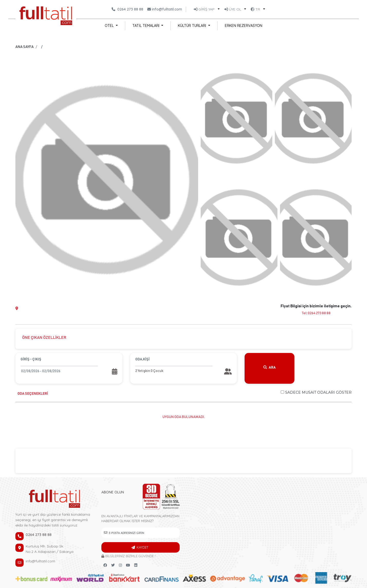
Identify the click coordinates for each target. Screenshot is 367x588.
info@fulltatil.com (167, 9)
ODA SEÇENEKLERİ (33, 394)
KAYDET (142, 547)
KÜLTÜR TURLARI (192, 26)
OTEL (110, 26)
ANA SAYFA (25, 47)
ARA (269, 367)
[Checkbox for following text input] (282, 392)
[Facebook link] (105, 565)
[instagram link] (120, 565)
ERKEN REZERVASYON (244, 26)
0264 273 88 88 (130, 9)
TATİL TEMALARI (146, 26)
